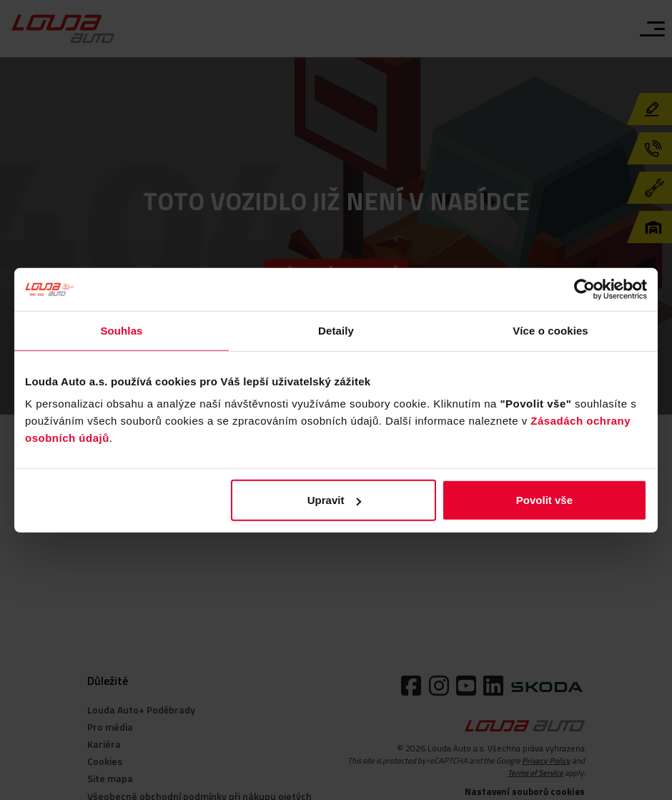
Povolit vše (544, 500)
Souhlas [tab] (121, 330)
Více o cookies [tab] (550, 330)
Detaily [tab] (336, 330)
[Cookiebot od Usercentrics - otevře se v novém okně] (584, 289)
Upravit (335, 500)
